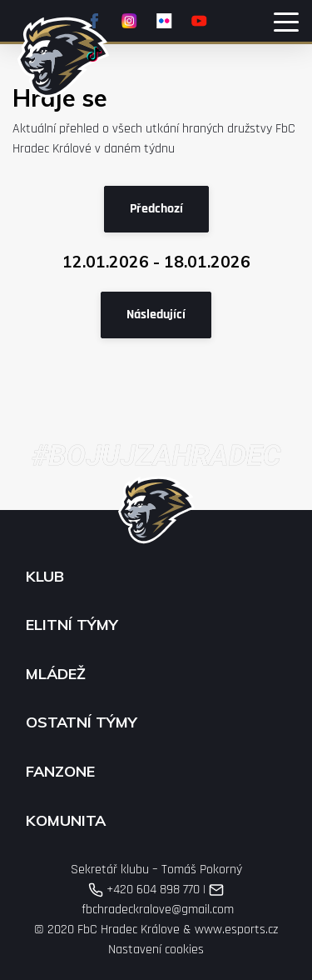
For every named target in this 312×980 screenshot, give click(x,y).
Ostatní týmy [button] (82, 722)
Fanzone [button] (60, 772)
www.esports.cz (236, 930)
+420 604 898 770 (144, 890)
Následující (156, 315)
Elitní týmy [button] (72, 625)
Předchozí (156, 209)
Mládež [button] (56, 674)
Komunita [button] (66, 821)
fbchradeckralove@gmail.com (156, 900)
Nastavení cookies (156, 950)
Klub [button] (45, 577)
